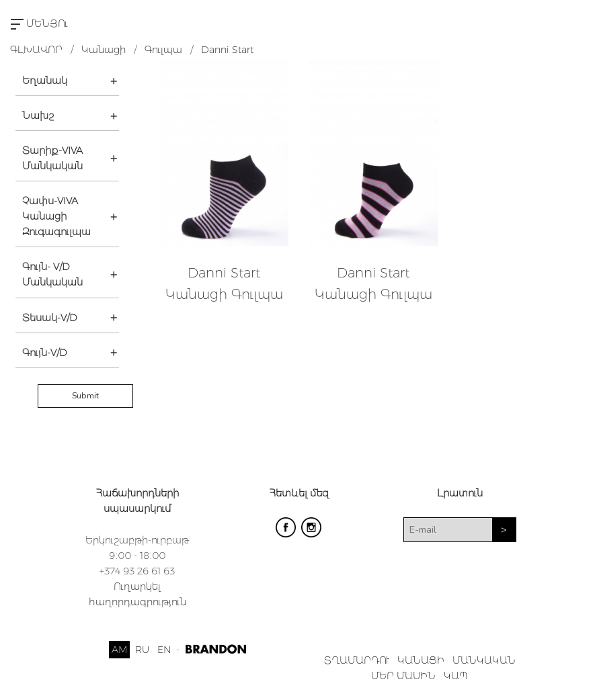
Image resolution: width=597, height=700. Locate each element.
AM (119, 650)
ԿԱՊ (456, 676)
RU (142, 650)
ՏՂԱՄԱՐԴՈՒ (357, 660)
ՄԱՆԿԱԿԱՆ (484, 660)
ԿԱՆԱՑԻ (421, 660)
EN (164, 650)
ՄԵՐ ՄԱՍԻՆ (403, 676)
